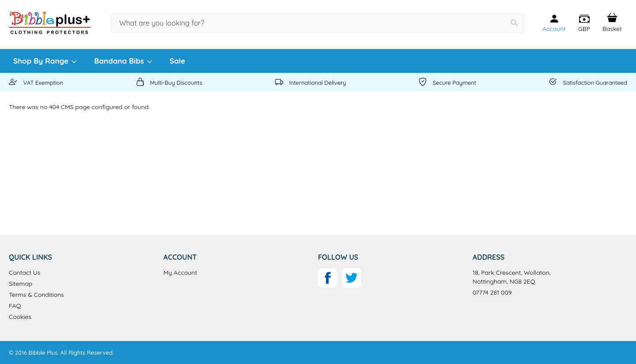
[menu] (318, 61)
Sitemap (21, 284)
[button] (584, 23)
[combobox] (317, 23)
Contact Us (25, 273)
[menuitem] (44, 61)
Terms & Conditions (36, 295)
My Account (180, 273)
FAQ (15, 306)
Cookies (20, 317)
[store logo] (50, 23)
